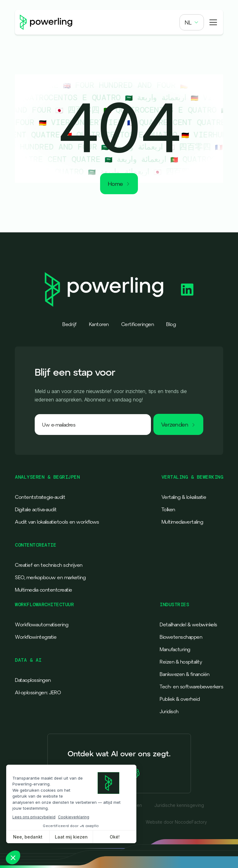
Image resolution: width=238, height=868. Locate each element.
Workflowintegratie (36, 637)
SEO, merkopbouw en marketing (50, 577)
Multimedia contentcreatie (44, 590)
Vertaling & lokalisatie (184, 497)
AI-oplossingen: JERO (38, 692)
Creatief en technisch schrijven (49, 565)
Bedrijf (69, 324)
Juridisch (169, 711)
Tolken (168, 509)
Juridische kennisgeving (179, 805)
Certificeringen (138, 324)
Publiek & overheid (180, 699)
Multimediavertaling (182, 522)
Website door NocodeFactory (176, 822)
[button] (192, 22)
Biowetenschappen (181, 637)
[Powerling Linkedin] (187, 290)
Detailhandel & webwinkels (188, 624)
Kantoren (99, 324)
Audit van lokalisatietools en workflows (57, 522)
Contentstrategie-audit (40, 497)
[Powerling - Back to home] (46, 22)
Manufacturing (175, 649)
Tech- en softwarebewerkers (191, 687)
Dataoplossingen (33, 680)
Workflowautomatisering (42, 624)
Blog (171, 324)
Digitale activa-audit (36, 509)
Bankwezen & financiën (185, 674)
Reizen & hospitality (181, 662)
